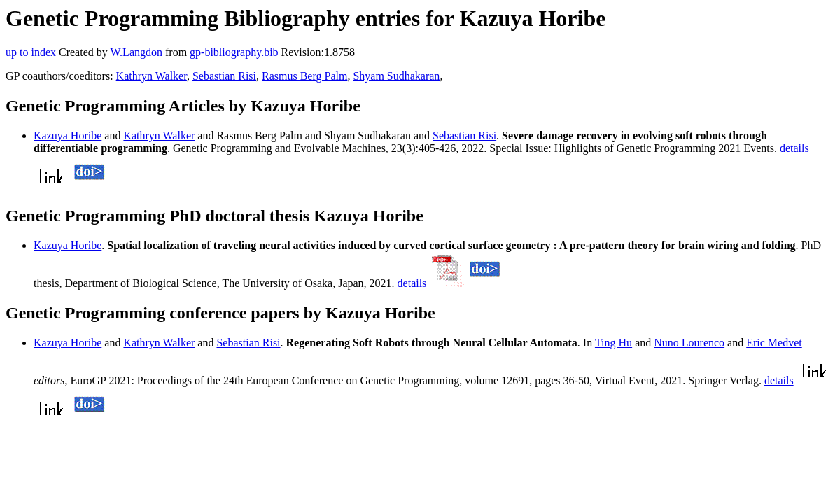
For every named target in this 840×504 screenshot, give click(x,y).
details (794, 148)
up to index (31, 52)
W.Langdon (136, 52)
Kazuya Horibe (68, 135)
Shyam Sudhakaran (396, 76)
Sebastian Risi (224, 76)
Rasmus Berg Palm (304, 76)
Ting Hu (614, 343)
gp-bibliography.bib (234, 52)
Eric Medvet (774, 343)
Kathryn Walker (152, 76)
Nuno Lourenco (689, 343)
